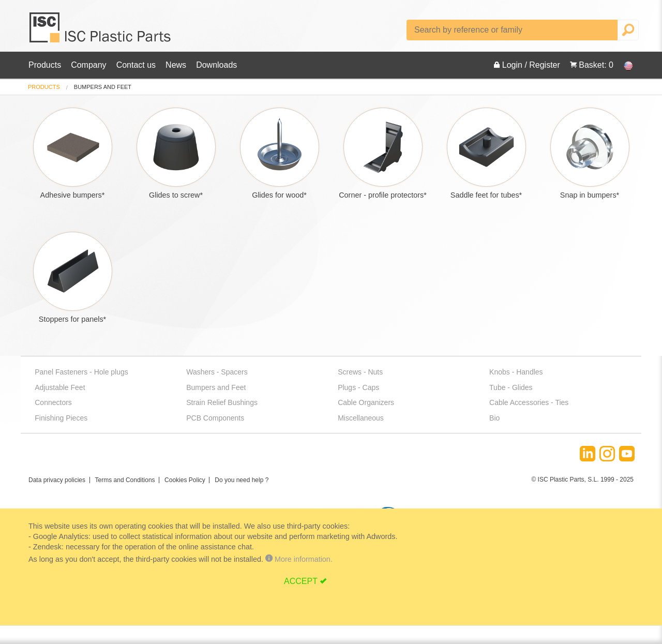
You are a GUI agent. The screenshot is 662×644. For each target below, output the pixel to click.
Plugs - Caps (358, 387)
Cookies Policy (185, 480)
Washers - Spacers (217, 372)
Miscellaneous (361, 418)
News (176, 65)
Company (88, 65)
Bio (494, 418)
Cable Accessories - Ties (529, 402)
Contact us (136, 65)
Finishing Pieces (61, 418)
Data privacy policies (57, 480)
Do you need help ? (242, 480)
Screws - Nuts (360, 372)
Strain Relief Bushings (222, 402)
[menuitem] (44, 87)
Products (45, 65)
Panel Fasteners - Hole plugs (81, 372)
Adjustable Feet (60, 387)
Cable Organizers (366, 402)
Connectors (53, 402)
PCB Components (215, 418)
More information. (299, 559)
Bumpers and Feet (216, 387)
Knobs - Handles (516, 372)
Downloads (216, 65)
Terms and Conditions (125, 480)
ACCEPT (301, 581)
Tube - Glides (511, 387)
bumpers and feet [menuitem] (103, 87)
